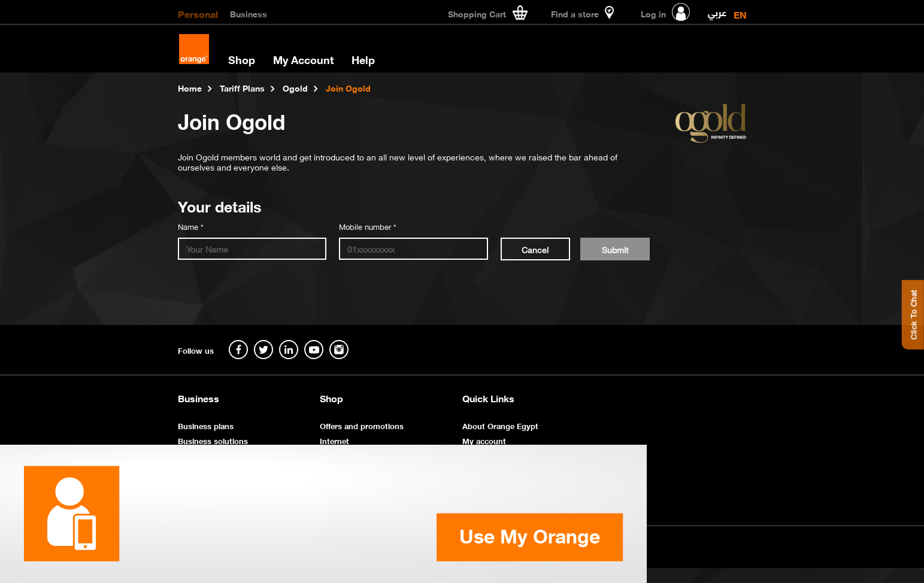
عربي (717, 10)
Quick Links (488, 398)
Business (249, 13)
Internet (334, 440)
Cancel (535, 249)
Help (363, 59)
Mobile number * (368, 226)
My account (484, 440)
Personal (198, 13)
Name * (191, 226)
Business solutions (213, 440)
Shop (242, 59)
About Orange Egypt (500, 425)
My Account (303, 59)
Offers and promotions (362, 425)
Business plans (206, 425)
